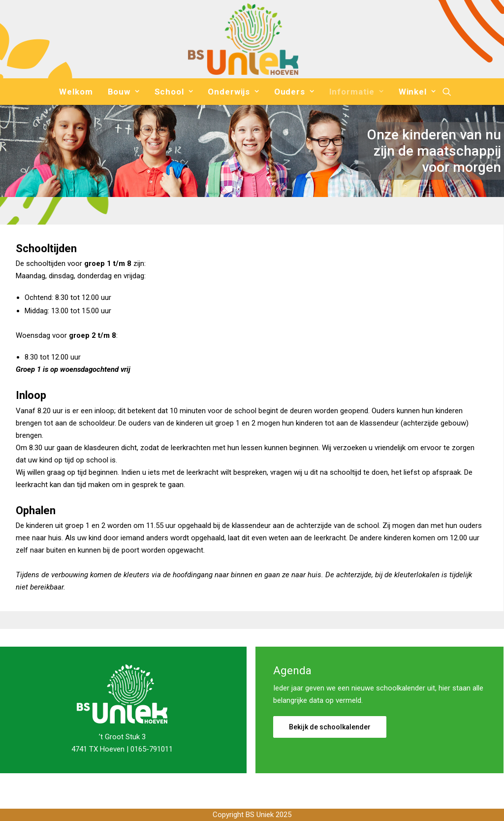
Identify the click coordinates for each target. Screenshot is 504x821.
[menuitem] (76, 92)
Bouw (124, 92)
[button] (447, 92)
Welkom (76, 92)
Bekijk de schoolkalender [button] (330, 727)
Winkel (417, 92)
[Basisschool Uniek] (243, 39)
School (174, 92)
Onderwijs (233, 92)
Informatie (357, 92)
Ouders (294, 92)
